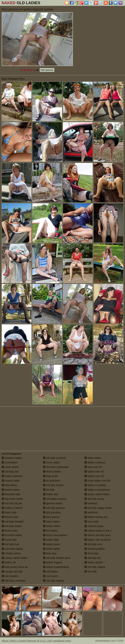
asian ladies (10, 467)
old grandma (52, 512)
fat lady (49, 490)
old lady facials (53, 485)
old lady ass (10, 472)
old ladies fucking (55, 499)
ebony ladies (52, 472)
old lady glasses (54, 508)
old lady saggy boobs (98, 508)
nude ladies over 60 (97, 481)
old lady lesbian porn (57, 558)
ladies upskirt (94, 562)
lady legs (50, 553)
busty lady (9, 540)
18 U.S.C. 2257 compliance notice (54, 641)
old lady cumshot (54, 458)
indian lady (51, 540)
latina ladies (52, 549)
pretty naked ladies (97, 494)
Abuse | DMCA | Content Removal (19, 641)
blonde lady (10, 517)
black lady (9, 512)
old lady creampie (14, 581)
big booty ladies (12, 499)
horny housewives (55, 535)
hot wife (90, 572)
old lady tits (92, 558)
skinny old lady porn (97, 535)
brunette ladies (12, 535)
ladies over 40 (94, 472)
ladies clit (9, 562)
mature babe (11, 481)
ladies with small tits (97, 540)
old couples (10, 576)
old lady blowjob (13, 522)
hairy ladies (51, 522)
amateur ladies (12, 458)
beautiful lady (11, 494)
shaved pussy (94, 526)
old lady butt (10, 544)
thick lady (91, 553)
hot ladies (50, 531)
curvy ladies (52, 462)
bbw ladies (9, 485)
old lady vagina (95, 567)
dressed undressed (56, 467)
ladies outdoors (95, 462)
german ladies (53, 503)
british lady (10, 531)
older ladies (93, 458)
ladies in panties (95, 485)
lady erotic (51, 476)
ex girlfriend (51, 481)
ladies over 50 (94, 476)
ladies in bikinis (12, 508)
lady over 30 (93, 467)
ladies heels (52, 526)
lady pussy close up (15, 567)
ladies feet (51, 494)
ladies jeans (52, 544)
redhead (91, 503)
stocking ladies (94, 549)
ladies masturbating (56, 567)
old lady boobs (12, 526)
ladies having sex (96, 517)
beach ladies (11, 490)
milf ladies (50, 572)
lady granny (51, 517)
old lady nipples (54, 581)
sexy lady (91, 522)
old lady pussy (94, 499)
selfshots (91, 512)
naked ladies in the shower (101, 531)
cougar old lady (12, 572)
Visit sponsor (47, 70)
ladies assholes (12, 476)
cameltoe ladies (12, 549)
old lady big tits (12, 503)
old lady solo (93, 544)
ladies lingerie (53, 562)
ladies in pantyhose (97, 490)
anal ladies (10, 462)
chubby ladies (11, 553)
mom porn (50, 576)
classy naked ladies (15, 558)
